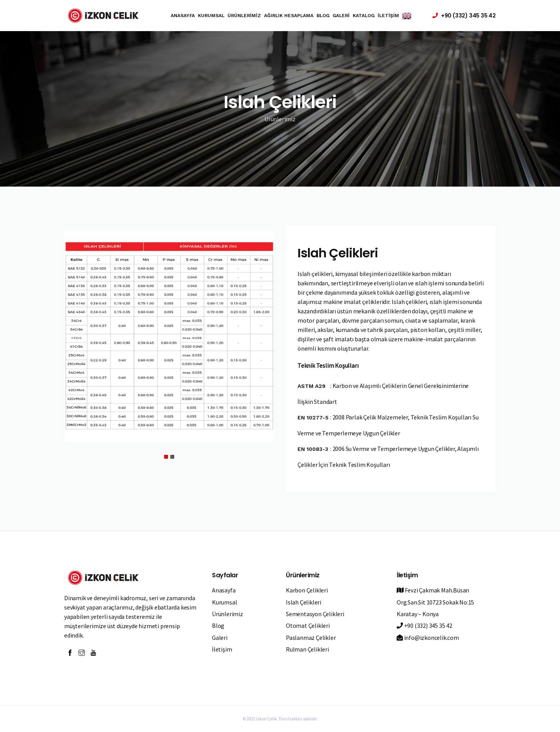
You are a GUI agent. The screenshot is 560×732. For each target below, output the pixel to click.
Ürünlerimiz (244, 16)
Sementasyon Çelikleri (315, 614)
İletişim (388, 16)
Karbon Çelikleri (307, 590)
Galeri (341, 16)
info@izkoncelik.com (428, 638)
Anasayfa (183, 16)
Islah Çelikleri (304, 602)
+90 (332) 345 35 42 (424, 625)
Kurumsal (211, 16)
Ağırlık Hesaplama (289, 16)
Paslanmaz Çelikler (311, 638)
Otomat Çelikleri (308, 625)
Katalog (364, 16)
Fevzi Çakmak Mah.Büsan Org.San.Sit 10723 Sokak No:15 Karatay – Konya (435, 602)
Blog (323, 16)
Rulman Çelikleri (307, 649)
